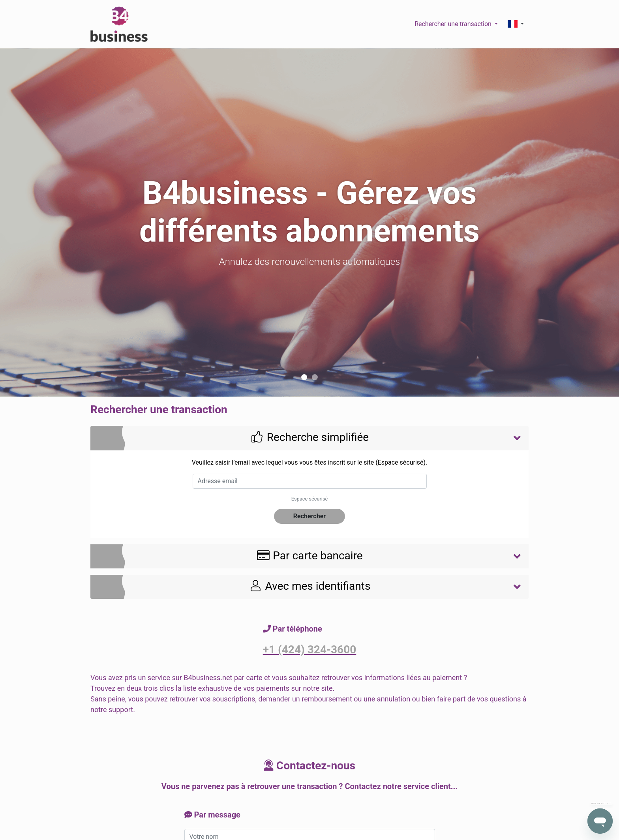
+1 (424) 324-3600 (310, 650)
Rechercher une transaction (454, 24)
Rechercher (309, 516)
